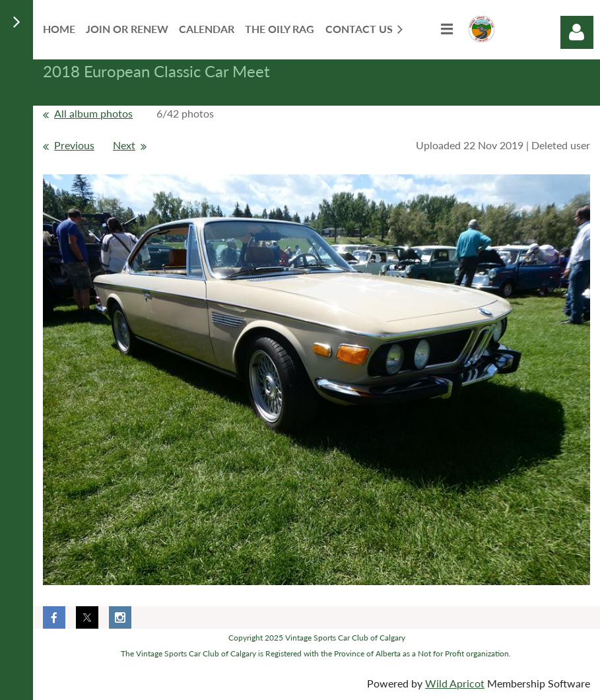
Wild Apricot (455, 683)
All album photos (93, 113)
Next (124, 145)
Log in (577, 32)
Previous (74, 145)
